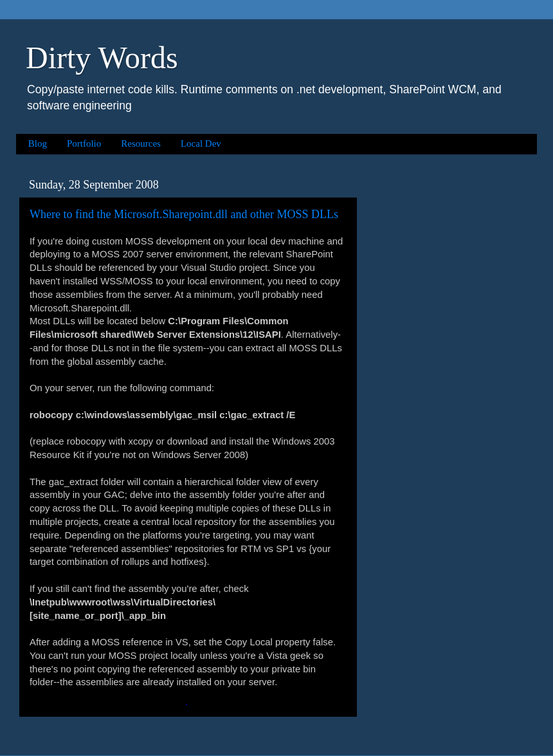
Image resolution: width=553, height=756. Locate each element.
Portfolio (84, 143)
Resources (141, 143)
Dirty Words (102, 58)
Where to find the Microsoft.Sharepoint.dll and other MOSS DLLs (184, 214)
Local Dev (201, 143)
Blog (38, 143)
